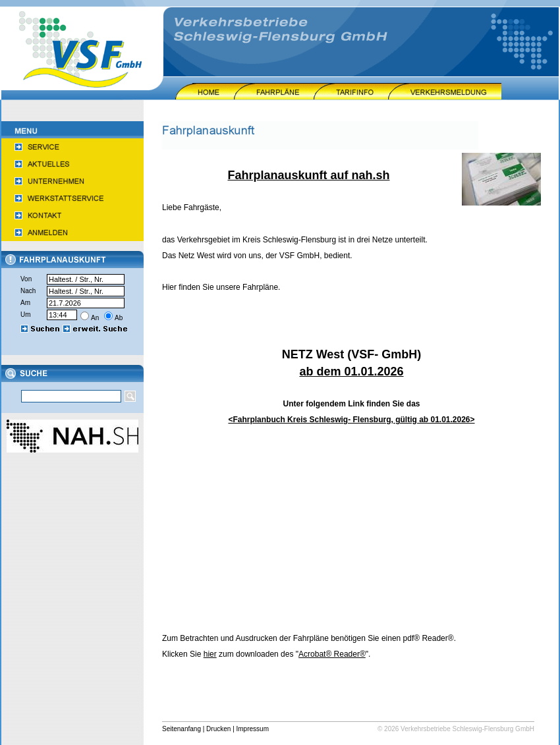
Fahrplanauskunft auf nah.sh (308, 175)
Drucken (218, 729)
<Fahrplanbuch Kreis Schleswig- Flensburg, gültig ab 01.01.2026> (351, 420)
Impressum (253, 729)
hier (210, 654)
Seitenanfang (182, 729)
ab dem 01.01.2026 (351, 372)
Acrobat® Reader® (332, 654)
